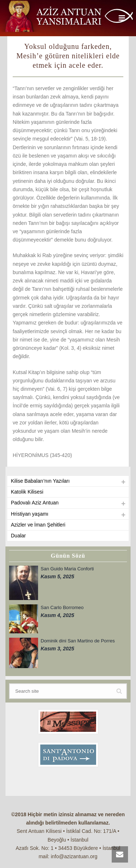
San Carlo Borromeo (62, 607)
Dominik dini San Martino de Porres (78, 641)
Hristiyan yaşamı (30, 514)
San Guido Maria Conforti (67, 569)
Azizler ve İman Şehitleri (38, 525)
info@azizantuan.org (74, 856)
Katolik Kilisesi (27, 492)
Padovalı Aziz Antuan (35, 503)
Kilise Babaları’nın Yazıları (40, 481)
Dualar (18, 536)
